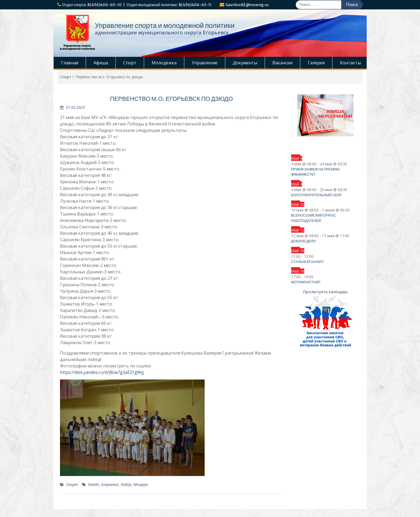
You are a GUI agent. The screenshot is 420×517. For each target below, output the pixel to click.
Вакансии (282, 63)
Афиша (101, 63)
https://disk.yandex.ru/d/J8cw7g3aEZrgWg (102, 372)
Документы (245, 63)
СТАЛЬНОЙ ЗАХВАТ (307, 262)
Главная (70, 63)
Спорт (130, 63)
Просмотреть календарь (325, 292)
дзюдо (94, 484)
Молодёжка (164, 63)
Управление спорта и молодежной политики (165, 25)
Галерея (316, 63)
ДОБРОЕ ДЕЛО (304, 241)
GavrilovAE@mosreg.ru (247, 5)
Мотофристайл (306, 282)
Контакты (350, 63)
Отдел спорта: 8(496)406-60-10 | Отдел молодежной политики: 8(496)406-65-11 (137, 5)
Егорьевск (110, 484)
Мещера (141, 484)
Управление (205, 63)
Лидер (126, 484)
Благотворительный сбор (316, 195)
